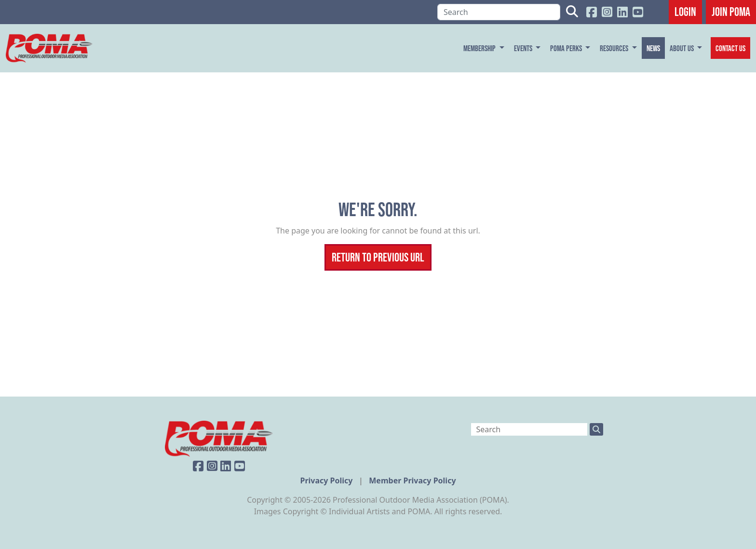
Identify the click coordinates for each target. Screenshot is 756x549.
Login (685, 12)
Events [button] (524, 48)
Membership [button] (480, 48)
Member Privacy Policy (412, 480)
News (653, 48)
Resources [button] (615, 48)
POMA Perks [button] (567, 48)
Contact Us (730, 48)
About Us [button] (682, 48)
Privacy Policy (327, 480)
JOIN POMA (731, 12)
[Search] (499, 12)
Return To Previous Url (378, 257)
